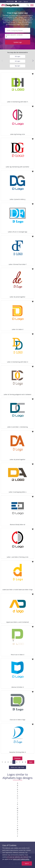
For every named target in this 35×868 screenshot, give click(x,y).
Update (18, 42)
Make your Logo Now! (17, 767)
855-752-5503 (10, 1)
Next (31, 762)
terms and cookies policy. (21, 859)
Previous (17, 758)
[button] (33, 61)
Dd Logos (18, 56)
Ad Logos (17, 61)
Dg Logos (17, 66)
